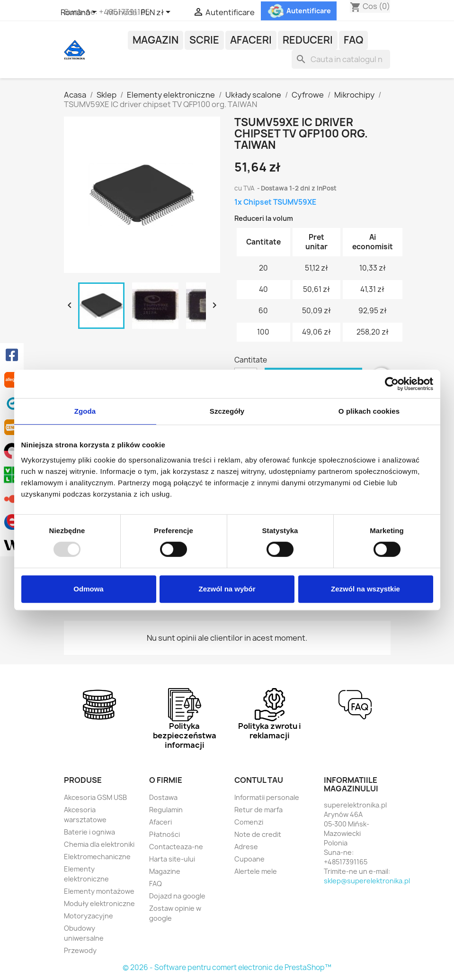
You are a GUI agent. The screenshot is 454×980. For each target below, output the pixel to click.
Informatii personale (267, 797)
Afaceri (251, 40)
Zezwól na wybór (227, 589)
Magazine (165, 871)
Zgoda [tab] (85, 411)
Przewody (80, 950)
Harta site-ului (172, 859)
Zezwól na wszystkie (365, 589)
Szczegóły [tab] (227, 411)
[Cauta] (341, 59)
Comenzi (249, 822)
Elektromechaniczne (97, 857)
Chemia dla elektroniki (99, 844)
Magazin (156, 40)
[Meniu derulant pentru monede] (157, 13)
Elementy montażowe (99, 891)
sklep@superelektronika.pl (367, 881)
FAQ (353, 40)
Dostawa (163, 797)
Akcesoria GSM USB (95, 797)
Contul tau (259, 780)
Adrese (246, 847)
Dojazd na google (177, 896)
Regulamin (166, 810)
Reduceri (308, 40)
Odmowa (88, 589)
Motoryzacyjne (89, 916)
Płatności (165, 834)
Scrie (204, 40)
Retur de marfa (258, 810)
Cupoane (249, 859)
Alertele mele (256, 871)
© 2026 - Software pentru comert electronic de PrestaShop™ (227, 967)
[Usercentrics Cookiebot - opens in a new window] (392, 384)
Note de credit (258, 834)
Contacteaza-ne (176, 847)
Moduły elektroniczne (99, 903)
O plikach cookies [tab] (369, 411)
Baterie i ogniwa (89, 832)
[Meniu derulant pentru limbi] (80, 13)
